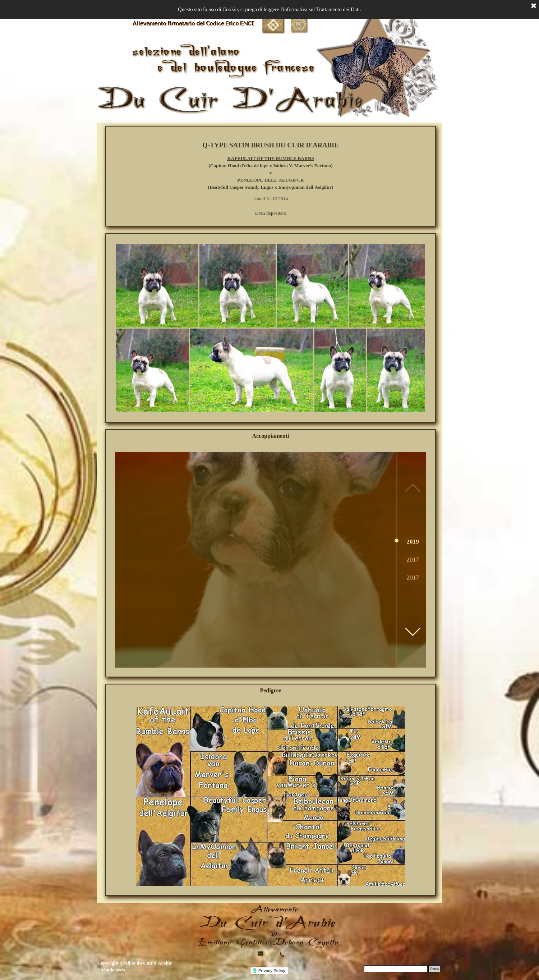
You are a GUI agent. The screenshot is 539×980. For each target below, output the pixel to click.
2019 (413, 542)
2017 (413, 560)
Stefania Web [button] (111, 970)
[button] (413, 632)
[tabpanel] (271, 178)
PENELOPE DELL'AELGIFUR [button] (271, 180)
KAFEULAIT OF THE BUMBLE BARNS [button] (270, 158)
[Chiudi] (534, 6)
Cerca (434, 969)
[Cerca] (396, 969)
